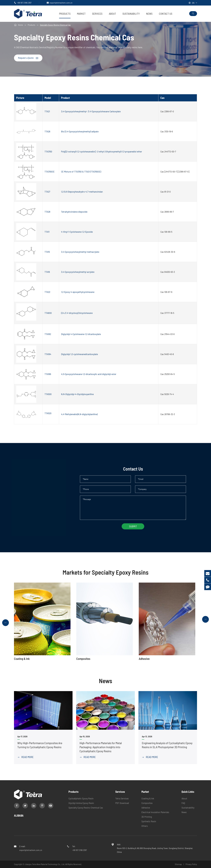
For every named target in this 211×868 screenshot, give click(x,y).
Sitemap (178, 864)
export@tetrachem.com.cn (61, 3)
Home (21, 25)
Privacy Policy (191, 864)
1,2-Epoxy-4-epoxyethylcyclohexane (78, 292)
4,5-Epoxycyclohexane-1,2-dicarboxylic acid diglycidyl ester (89, 374)
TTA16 (47, 272)
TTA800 (48, 313)
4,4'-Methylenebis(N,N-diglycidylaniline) (79, 414)
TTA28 (47, 212)
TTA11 (47, 232)
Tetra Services (122, 798)
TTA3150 (48, 151)
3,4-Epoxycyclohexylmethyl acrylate (78, 272)
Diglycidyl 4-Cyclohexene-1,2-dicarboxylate (81, 334)
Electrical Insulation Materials (155, 812)
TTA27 (47, 192)
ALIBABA (19, 815)
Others (145, 826)
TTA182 (48, 334)
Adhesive (146, 808)
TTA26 (47, 131)
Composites (147, 803)
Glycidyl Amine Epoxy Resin (81, 803)
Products (65, 14)
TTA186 (48, 374)
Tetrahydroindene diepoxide (74, 212)
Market (81, 14)
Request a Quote (28, 58)
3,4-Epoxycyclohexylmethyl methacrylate (80, 252)
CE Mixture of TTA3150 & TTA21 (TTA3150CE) (81, 172)
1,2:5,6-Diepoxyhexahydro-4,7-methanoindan (82, 192)
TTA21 (47, 111)
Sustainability (131, 14)
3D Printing (147, 817)
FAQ (183, 803)
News (149, 14)
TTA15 (47, 252)
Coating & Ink (148, 798)
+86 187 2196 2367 (24, 3)
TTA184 (48, 354)
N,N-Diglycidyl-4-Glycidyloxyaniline (77, 394)
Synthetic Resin (149, 821)
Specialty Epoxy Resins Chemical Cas (55, 25)
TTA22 (47, 292)
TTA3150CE (50, 172)
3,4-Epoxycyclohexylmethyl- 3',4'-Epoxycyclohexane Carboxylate (91, 111)
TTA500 (48, 394)
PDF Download (122, 803)
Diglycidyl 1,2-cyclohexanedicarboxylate (79, 354)
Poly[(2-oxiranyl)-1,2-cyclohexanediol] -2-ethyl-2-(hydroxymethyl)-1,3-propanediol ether (102, 151)
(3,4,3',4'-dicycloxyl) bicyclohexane (77, 313)
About (112, 14)
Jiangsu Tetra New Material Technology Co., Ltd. (45, 864)
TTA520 (48, 413)
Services (97, 14)
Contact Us (166, 14)
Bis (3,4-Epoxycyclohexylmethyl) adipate (80, 131)
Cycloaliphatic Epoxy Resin (81, 798)
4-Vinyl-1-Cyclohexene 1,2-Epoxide (77, 232)
